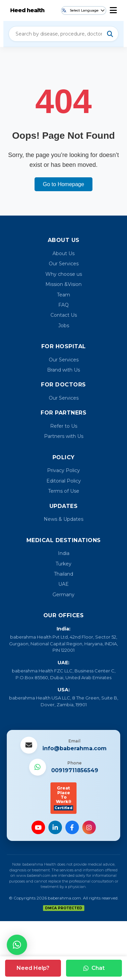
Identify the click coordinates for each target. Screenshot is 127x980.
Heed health (27, 10)
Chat (94, 968)
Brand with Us (63, 370)
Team (63, 295)
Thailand (63, 574)
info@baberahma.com (75, 748)
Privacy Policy (63, 470)
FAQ (63, 305)
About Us (63, 253)
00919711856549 (75, 770)
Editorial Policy (64, 481)
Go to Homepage (64, 184)
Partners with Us (64, 436)
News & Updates (63, 519)
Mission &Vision (63, 284)
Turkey (63, 564)
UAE (63, 584)
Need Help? (33, 968)
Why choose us (64, 274)
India (64, 553)
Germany (63, 595)
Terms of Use (64, 491)
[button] (17, 945)
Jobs (64, 326)
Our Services (64, 264)
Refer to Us (64, 426)
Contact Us (64, 315)
